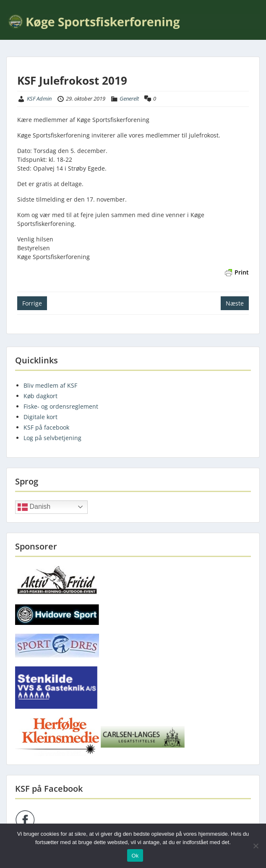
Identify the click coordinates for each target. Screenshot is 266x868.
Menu (15, 6)
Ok (135, 856)
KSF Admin (39, 98)
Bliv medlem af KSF (50, 385)
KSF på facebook (46, 427)
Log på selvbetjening (52, 438)
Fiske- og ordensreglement (61, 406)
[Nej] (256, 846)
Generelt (129, 98)
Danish (34, 507)
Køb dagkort (40, 396)
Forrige (32, 303)
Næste (235, 303)
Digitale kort (40, 417)
